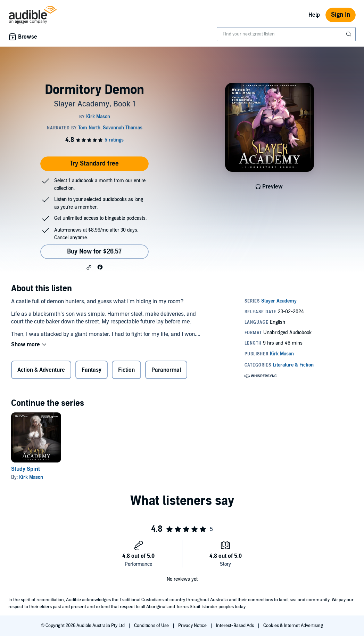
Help (314, 15)
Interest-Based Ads (235, 626)
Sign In (341, 15)
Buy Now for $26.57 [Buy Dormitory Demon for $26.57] (94, 252)
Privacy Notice (193, 626)
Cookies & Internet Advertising (293, 626)
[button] (89, 267)
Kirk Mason (31, 477)
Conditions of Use (152, 626)
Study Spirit (26, 469)
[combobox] (286, 34)
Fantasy (92, 370)
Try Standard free (94, 164)
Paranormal (166, 370)
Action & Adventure (41, 370)
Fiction (126, 370)
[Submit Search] (349, 34)
